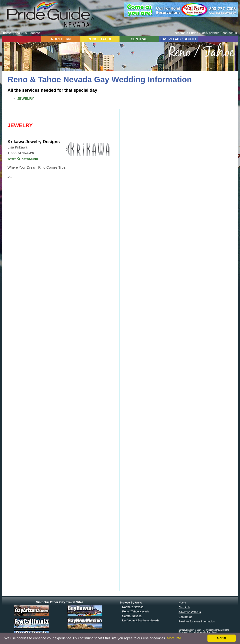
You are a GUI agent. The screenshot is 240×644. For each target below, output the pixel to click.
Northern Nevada (133, 607)
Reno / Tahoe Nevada (136, 611)
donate (35, 33)
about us (21, 33)
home (7, 33)
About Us (184, 607)
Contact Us (185, 617)
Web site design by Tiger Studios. (204, 632)
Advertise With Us (190, 612)
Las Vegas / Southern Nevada (141, 620)
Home (182, 603)
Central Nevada (132, 616)
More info (174, 638)
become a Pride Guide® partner (197, 33)
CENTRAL (139, 39)
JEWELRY (26, 99)
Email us (184, 621)
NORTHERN (61, 39)
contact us (230, 33)
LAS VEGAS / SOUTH (178, 39)
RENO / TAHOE (100, 39)
